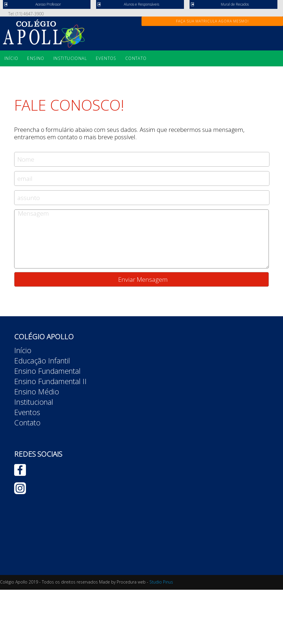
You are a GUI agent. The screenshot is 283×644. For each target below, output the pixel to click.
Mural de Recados (235, 4)
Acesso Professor (48, 4)
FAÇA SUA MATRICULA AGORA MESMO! (212, 21)
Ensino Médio (37, 391)
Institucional (70, 58)
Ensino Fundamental (47, 371)
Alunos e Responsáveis (141, 4)
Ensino (36, 58)
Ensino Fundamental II (50, 381)
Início (11, 58)
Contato (136, 58)
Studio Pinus (161, 582)
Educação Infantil (42, 360)
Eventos (106, 58)
